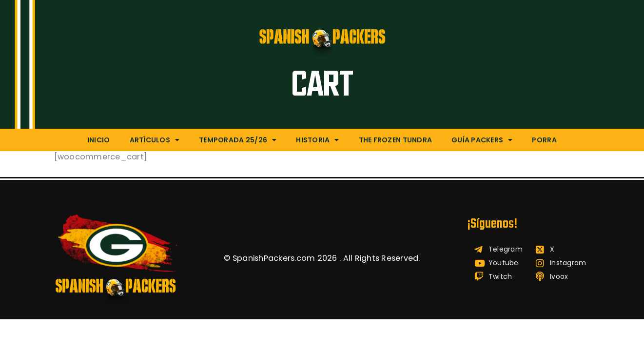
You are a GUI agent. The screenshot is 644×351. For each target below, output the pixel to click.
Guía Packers (482, 140)
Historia (317, 140)
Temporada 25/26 (238, 140)
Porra (544, 140)
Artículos (155, 140)
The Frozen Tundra (395, 140)
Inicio (99, 140)
